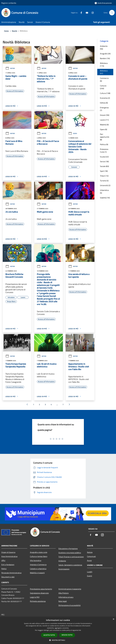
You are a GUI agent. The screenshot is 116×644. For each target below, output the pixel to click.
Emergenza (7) (104, 109)
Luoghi (90, 572)
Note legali (63, 601)
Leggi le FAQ (35, 597)
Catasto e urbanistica (38, 569)
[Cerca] (112, 13)
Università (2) (105, 185)
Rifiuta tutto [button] (67, 635)
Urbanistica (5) (104, 192)
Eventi (90, 576)
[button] (58, 640)
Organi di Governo (8, 552)
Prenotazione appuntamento (41, 589)
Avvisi (73, 133)
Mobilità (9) (104, 125)
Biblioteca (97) (104, 72)
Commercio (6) (104, 80)
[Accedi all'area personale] (103, 3)
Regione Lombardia (9, 3)
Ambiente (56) (104, 47)
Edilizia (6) (104, 103)
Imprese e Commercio (38, 565)
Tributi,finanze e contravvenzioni (71, 557)
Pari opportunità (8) (105, 137)
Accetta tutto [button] (49, 635)
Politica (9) (104, 144)
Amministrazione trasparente (70, 589)
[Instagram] (92, 13)
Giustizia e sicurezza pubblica (70, 553)
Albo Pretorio (64, 593)
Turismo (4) (104, 181)
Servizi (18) (104, 161)
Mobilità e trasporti (37, 573)
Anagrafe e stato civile (39, 552)
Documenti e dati (8, 577)
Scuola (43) (104, 157)
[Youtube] (86, 13)
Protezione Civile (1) (104, 151)
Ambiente (62, 561)
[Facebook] (80, 13)
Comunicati (91, 556)
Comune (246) (103, 87)
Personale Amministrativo (11, 573)
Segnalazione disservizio (39, 593)
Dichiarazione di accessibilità (69, 605)
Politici (4, 569)
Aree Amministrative (9, 556)
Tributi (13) (104, 176)
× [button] (113, 619)
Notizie (10, 68)
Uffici (3, 560)
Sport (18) (104, 171)
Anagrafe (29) (105, 54)
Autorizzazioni (64, 569)
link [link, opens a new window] (80, 630)
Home (6, 31)
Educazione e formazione (68, 549)
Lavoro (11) (104, 120)
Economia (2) (105, 98)
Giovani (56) (105, 115)
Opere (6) (104, 129)
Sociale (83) (104, 166)
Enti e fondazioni (8, 565)
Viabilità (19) (105, 198)
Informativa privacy (66, 597)
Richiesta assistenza (38, 601)
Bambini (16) (105, 58)
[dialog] (58, 630)
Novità (14, 31)
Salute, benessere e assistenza (70, 565)
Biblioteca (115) (104, 65)
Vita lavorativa (36, 560)
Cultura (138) (105, 93)
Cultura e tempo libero (39, 556)
